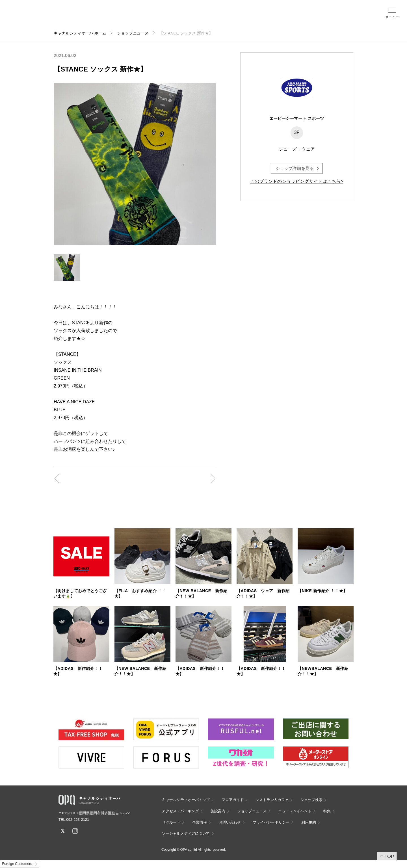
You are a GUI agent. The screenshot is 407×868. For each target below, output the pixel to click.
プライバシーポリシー (271, 822)
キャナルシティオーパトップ (186, 800)
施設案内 (167, 17)
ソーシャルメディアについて (186, 833)
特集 (327, 811)
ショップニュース (133, 33)
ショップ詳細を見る (295, 168)
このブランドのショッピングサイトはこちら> (297, 181)
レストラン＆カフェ (272, 800)
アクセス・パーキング (145, 19)
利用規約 (309, 822)
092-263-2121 (78, 820)
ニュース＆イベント (189, 19)
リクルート (171, 822)
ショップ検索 (123, 17)
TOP (389, 856)
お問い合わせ (230, 822)
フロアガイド (101, 17)
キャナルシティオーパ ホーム (80, 33)
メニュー (392, 17)
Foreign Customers (17, 864)
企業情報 (200, 822)
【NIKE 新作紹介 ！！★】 (322, 591)
